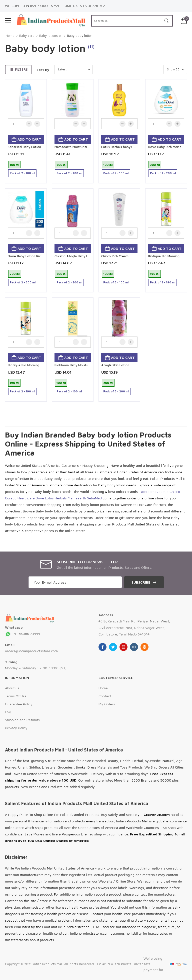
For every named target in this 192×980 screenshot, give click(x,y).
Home (10, 36)
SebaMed (94, 498)
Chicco (175, 492)
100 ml (14, 165)
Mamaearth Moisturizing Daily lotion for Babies (90, 147)
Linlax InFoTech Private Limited (120, 964)
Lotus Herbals (56, 498)
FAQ (8, 712)
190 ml (155, 274)
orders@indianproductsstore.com (31, 651)
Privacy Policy (16, 728)
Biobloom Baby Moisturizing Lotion (81, 365)
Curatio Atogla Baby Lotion (75, 256)
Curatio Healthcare (20, 498)
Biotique (162, 492)
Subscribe (141, 582)
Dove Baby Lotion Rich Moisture (32, 256)
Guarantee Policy (19, 704)
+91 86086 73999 (22, 634)
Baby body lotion (80, 36)
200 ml (61, 165)
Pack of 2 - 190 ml (163, 282)
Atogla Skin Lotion (115, 365)
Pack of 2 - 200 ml (69, 173)
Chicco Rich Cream (115, 256)
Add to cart (29, 139)
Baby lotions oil (51, 36)
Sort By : (44, 70)
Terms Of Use (16, 696)
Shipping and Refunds (22, 720)
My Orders (107, 704)
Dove (40, 498)
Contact (105, 696)
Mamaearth (77, 498)
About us (12, 688)
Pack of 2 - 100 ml (22, 173)
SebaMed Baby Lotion (24, 147)
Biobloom (147, 492)
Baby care (27, 36)
